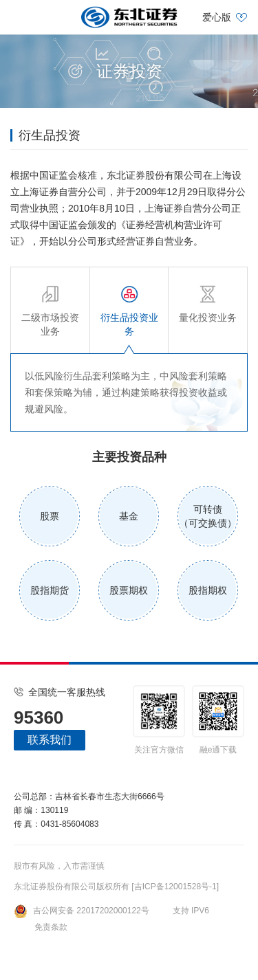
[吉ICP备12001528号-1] (175, 887)
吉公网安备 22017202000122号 (82, 911)
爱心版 (217, 17)
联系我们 (50, 740)
